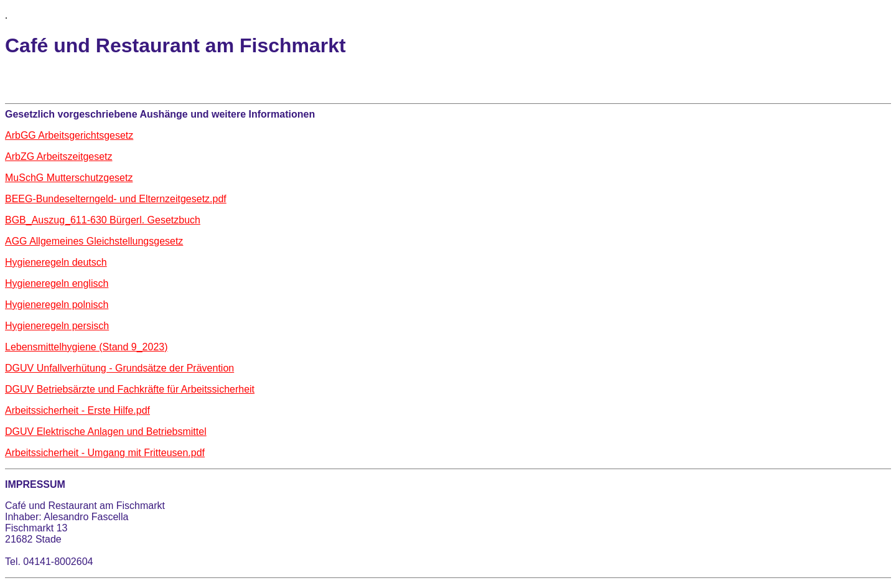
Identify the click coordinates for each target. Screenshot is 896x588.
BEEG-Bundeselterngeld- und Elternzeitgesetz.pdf (116, 199)
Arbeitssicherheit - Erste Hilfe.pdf (77, 410)
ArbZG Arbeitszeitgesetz (59, 156)
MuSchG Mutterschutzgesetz (69, 178)
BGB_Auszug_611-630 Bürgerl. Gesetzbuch (103, 220)
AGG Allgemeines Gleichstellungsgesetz (94, 241)
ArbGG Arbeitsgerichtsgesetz (69, 135)
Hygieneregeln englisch (57, 283)
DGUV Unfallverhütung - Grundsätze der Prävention (119, 368)
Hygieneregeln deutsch (56, 262)
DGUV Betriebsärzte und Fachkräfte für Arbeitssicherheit (130, 389)
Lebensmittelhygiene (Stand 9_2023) (86, 347)
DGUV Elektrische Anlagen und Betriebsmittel (106, 432)
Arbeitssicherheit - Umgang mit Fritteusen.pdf (105, 453)
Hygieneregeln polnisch (57, 305)
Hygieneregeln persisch (57, 326)
